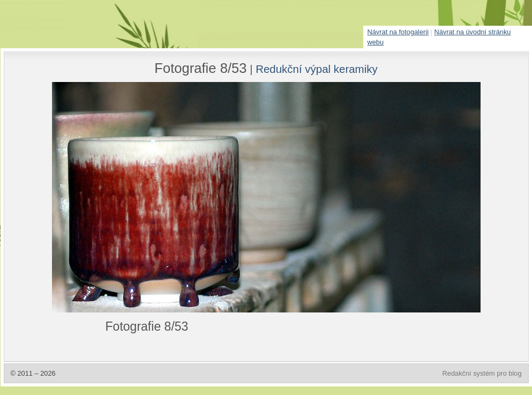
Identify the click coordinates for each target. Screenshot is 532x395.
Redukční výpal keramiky (317, 69)
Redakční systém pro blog (482, 373)
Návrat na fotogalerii (398, 32)
